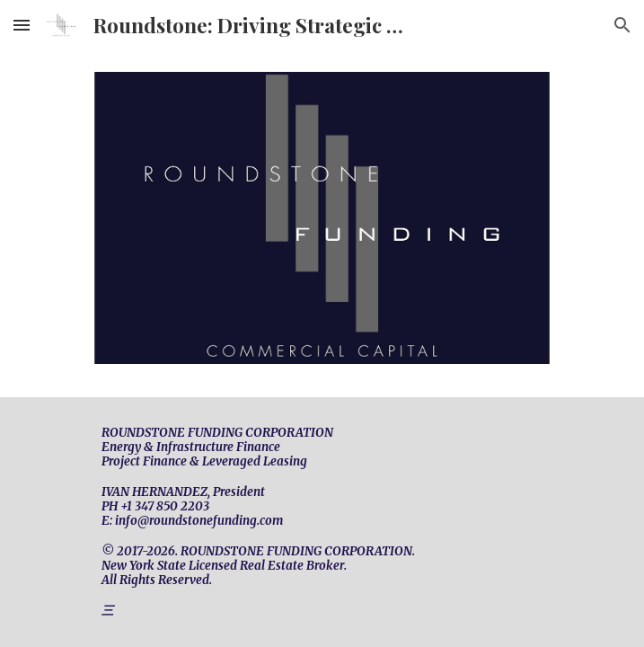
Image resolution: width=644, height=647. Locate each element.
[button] (22, 25)
